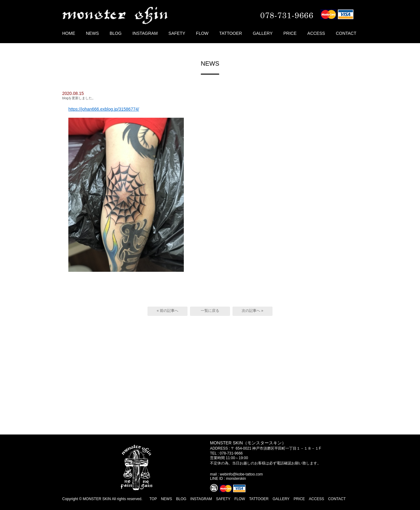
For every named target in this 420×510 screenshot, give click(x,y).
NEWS (92, 33)
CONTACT (346, 33)
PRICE (290, 33)
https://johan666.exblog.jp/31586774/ (104, 109)
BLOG (116, 33)
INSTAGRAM (145, 33)
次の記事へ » (252, 311)
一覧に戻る (210, 311)
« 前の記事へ (168, 311)
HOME (69, 33)
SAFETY (177, 33)
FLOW (202, 33)
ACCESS (316, 33)
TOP (153, 499)
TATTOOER (231, 33)
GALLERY (263, 33)
